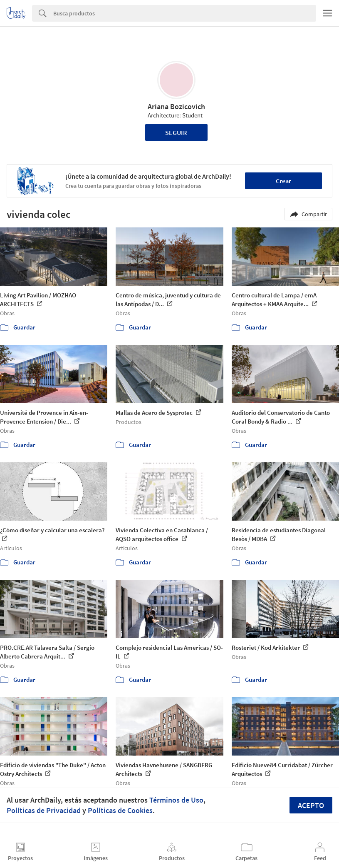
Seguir (176, 132)
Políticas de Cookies (120, 810)
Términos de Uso (176, 800)
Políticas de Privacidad (44, 810)
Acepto (311, 805)
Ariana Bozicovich (176, 106)
